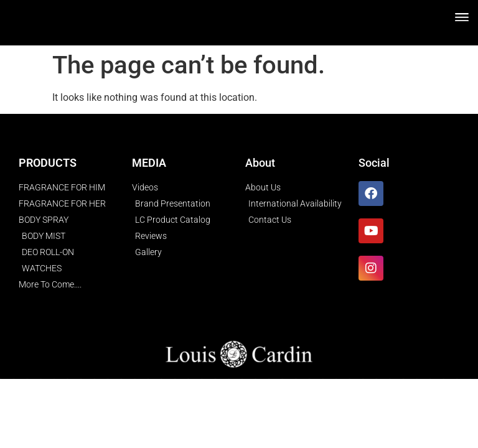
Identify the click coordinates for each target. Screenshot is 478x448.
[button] (462, 16)
